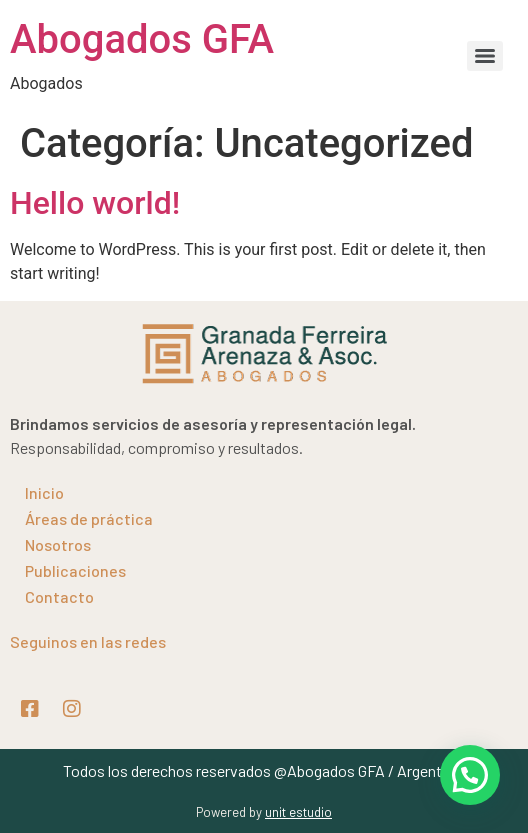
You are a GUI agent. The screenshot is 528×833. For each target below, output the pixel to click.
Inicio (44, 492)
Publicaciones (75, 570)
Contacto (59, 596)
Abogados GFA (142, 39)
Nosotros (58, 544)
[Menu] (485, 56)
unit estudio (298, 812)
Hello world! (95, 203)
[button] (470, 775)
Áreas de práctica (89, 518)
